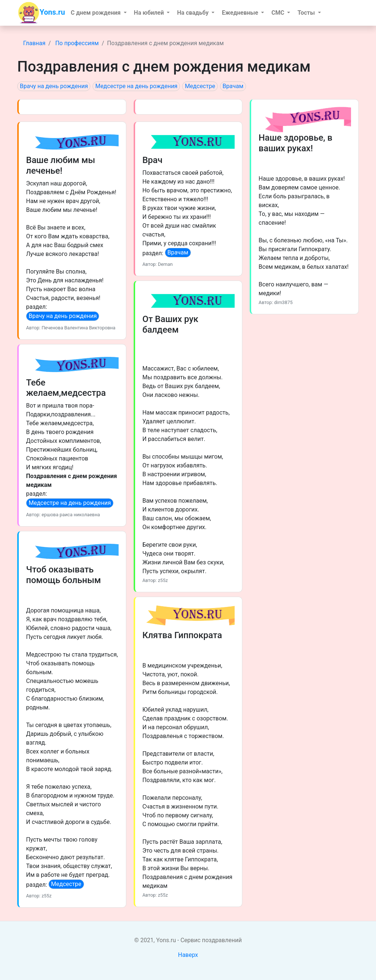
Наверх (188, 955)
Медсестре (200, 86)
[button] (99, 13)
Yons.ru (41, 13)
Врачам (233, 86)
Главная (34, 43)
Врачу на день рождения (54, 86)
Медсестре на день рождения (136, 86)
